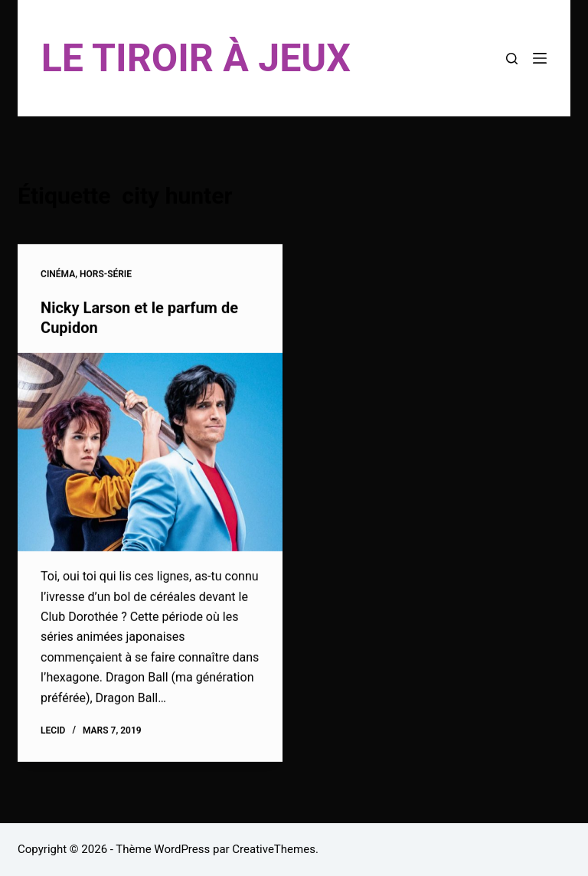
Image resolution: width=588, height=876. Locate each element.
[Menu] (540, 58)
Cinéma (58, 275)
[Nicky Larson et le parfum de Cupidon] (150, 452)
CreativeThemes (274, 849)
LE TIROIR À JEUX (196, 58)
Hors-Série (106, 275)
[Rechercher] (512, 59)
